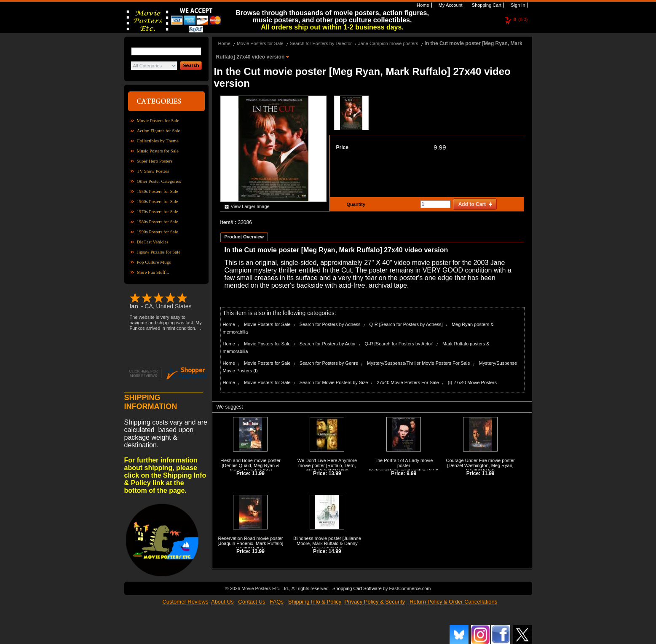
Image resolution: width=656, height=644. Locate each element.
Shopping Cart (486, 5)
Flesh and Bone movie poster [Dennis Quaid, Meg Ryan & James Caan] (250, 465)
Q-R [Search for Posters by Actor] (399, 344)
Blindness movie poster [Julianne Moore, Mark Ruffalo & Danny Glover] (327, 543)
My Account (450, 5)
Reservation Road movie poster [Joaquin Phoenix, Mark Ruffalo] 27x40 (251, 543)
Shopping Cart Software (357, 588)
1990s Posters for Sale (158, 232)
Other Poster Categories (159, 181)
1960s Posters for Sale (158, 201)
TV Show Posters (153, 171)
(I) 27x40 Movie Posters (472, 382)
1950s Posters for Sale (158, 191)
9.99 (440, 147)
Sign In (517, 5)
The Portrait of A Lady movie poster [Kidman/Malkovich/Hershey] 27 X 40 (404, 468)
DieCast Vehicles (153, 242)
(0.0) (521, 19)
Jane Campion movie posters (388, 43)
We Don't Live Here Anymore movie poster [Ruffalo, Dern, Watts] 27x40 (327, 465)
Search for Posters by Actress (330, 324)
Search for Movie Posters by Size (334, 382)
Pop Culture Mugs (154, 262)
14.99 (335, 551)
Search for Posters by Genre (329, 363)
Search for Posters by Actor (328, 344)
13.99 (335, 473)
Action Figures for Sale (159, 131)
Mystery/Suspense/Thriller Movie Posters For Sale (419, 363)
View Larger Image (250, 206)
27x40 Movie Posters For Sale (408, 382)
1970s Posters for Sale (158, 211)
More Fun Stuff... (153, 272)
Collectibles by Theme (158, 141)
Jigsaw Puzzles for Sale (159, 252)
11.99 (258, 473)
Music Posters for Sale (158, 151)
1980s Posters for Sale (158, 222)
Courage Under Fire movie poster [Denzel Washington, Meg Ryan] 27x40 (481, 465)
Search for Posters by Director (321, 43)
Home (422, 5)
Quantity (355, 204)
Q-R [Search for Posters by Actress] (406, 324)
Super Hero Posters (155, 161)
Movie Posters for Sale (158, 120)
